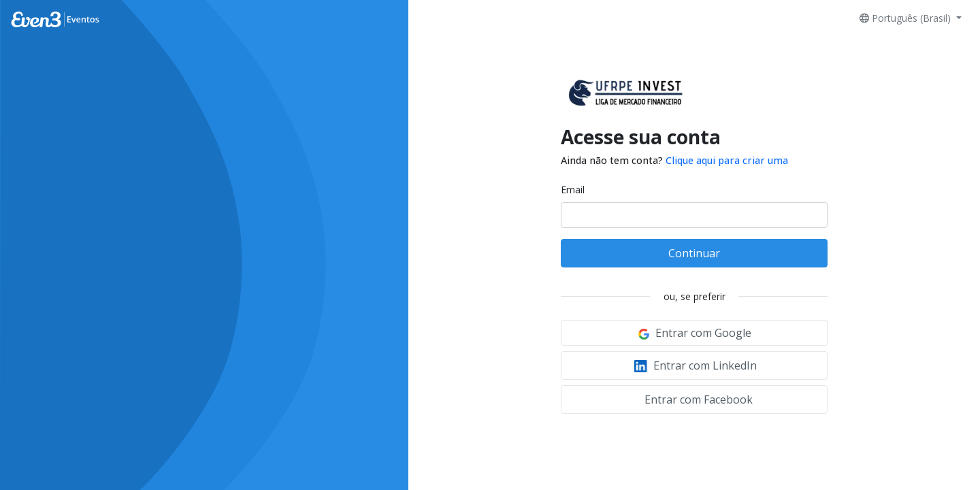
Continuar (694, 253)
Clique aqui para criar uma (727, 160)
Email (573, 190)
